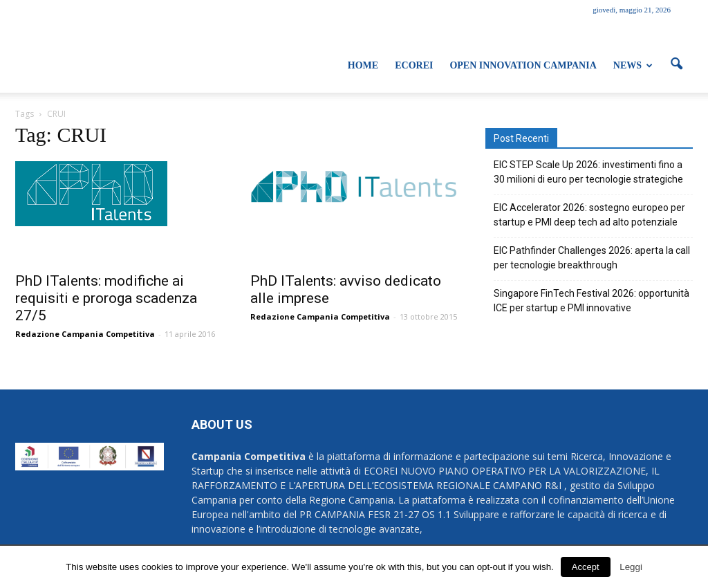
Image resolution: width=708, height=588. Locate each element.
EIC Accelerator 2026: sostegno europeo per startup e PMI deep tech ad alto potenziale (589, 215)
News (633, 65)
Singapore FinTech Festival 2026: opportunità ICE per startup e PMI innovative (591, 301)
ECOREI (414, 65)
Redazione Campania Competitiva (85, 334)
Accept (586, 567)
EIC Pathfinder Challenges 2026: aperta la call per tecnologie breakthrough (592, 258)
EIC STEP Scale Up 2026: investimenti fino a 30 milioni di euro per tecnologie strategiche (588, 172)
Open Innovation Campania (523, 65)
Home (363, 65)
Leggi (631, 567)
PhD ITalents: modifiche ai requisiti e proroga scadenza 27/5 (106, 298)
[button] (676, 64)
